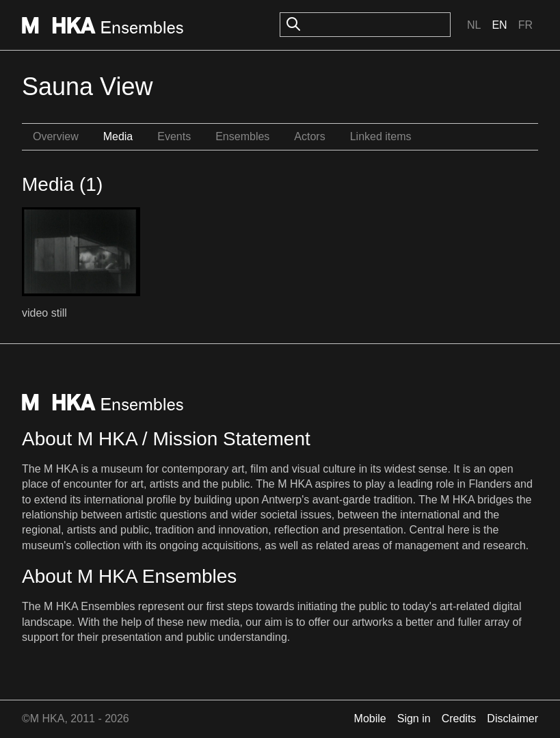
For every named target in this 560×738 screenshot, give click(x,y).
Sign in (414, 719)
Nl (474, 25)
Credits (459, 719)
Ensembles (242, 136)
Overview (56, 136)
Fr (525, 25)
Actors (309, 136)
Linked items (381, 136)
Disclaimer (512, 719)
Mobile (370, 719)
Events (174, 136)
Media (118, 136)
